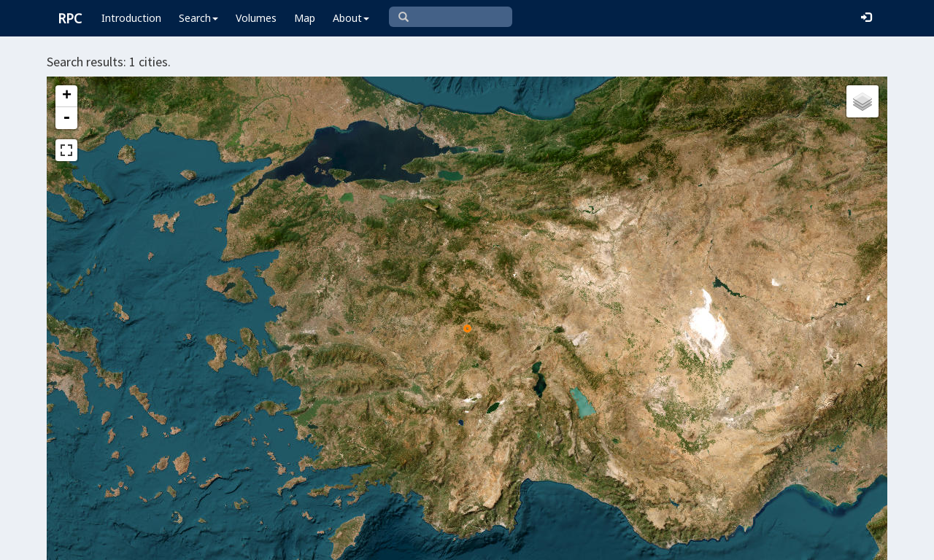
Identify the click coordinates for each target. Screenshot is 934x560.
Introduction (131, 18)
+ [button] (67, 96)
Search (198, 18)
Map (305, 18)
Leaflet (362, 542)
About (351, 18)
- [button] (66, 118)
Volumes (256, 18)
